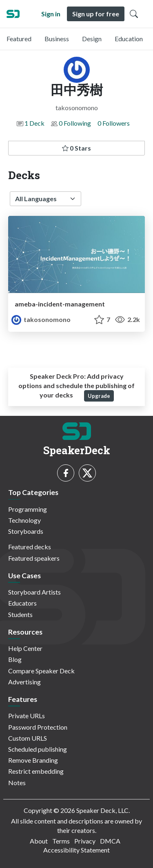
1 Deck (34, 123)
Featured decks (30, 547)
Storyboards (26, 531)
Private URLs (27, 716)
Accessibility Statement (76, 850)
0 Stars (76, 148)
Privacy (85, 841)
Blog (15, 659)
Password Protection (38, 727)
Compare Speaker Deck (41, 671)
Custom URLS (28, 738)
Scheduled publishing (38, 749)
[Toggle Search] (134, 14)
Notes (17, 783)
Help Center (25, 648)
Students (20, 614)
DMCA (110, 841)
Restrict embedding (36, 771)
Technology (24, 520)
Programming (28, 509)
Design (92, 39)
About (39, 841)
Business (57, 39)
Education (129, 39)
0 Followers (114, 123)
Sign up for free (96, 14)
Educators (22, 603)
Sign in (51, 14)
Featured (19, 39)
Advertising (24, 682)
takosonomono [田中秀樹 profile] (41, 319)
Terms (61, 841)
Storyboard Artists (34, 592)
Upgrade (99, 396)
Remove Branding (33, 760)
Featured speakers (34, 558)
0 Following (75, 123)
